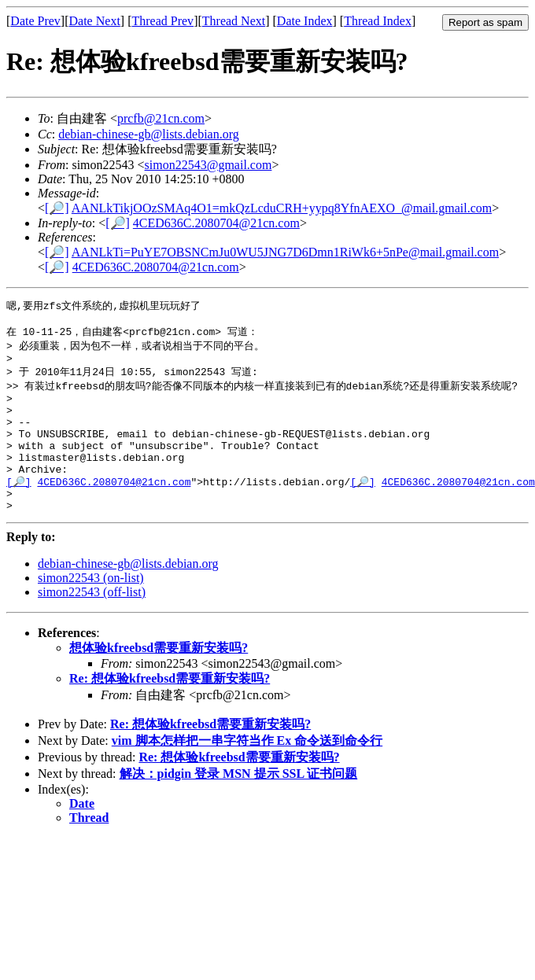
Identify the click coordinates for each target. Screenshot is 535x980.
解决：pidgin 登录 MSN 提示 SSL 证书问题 (239, 805)
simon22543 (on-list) (91, 609)
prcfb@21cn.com (161, 118)
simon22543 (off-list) (92, 623)
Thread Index (378, 21)
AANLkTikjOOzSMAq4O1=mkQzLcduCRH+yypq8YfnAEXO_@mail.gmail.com (282, 208)
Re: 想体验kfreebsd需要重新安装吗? (170, 710)
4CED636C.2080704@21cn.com (216, 223)
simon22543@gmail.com (208, 165)
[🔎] (57, 208)
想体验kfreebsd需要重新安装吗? (159, 679)
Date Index (305, 21)
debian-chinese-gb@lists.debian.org (149, 134)
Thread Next (234, 21)
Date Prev (35, 21)
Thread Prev (162, 21)
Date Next (95, 21)
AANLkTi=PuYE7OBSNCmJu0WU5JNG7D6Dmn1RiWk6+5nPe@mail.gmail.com (285, 252)
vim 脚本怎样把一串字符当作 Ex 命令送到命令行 (247, 772)
